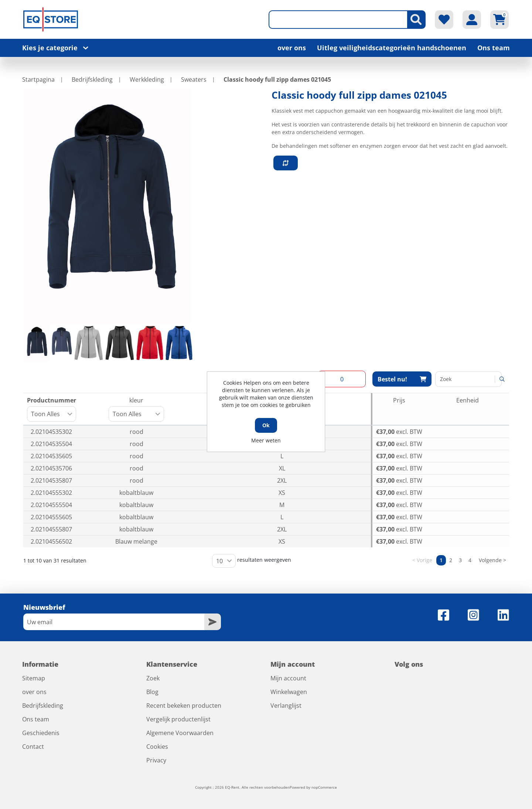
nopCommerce (324, 787)
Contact (33, 747)
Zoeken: (468, 379)
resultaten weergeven (252, 561)
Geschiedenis (41, 733)
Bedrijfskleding (43, 706)
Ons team (494, 48)
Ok (266, 425)
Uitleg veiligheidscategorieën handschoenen (392, 48)
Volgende (490, 560)
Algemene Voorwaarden (180, 733)
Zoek (153, 678)
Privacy (156, 760)
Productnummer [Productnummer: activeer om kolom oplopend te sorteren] (52, 409)
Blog (152, 692)
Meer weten (266, 440)
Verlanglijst (286, 706)
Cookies (157, 747)
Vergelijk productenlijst (178, 719)
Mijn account (288, 678)
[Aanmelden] (114, 622)
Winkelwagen (289, 692)
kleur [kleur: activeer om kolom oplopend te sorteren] (138, 409)
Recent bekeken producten (184, 706)
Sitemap (34, 678)
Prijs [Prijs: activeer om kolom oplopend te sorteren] (399, 400)
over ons (292, 48)
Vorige (424, 560)
